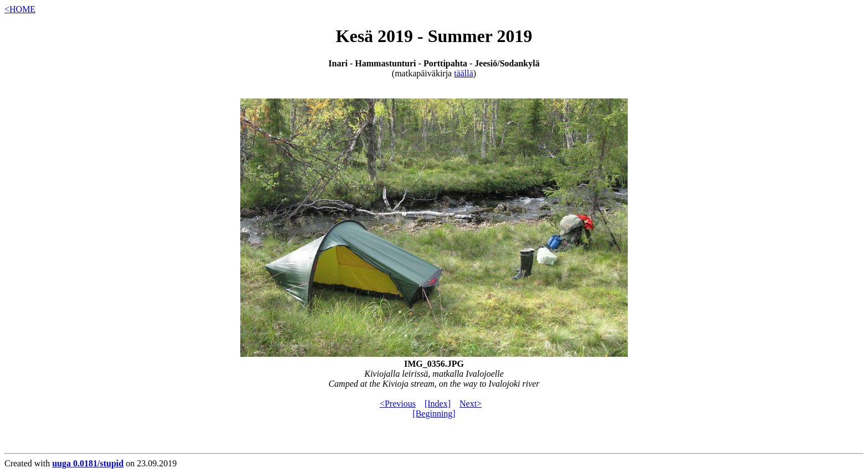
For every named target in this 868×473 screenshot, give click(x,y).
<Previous (398, 404)
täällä (464, 73)
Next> (471, 404)
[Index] (438, 404)
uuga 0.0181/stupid (88, 463)
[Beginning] (434, 414)
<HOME (20, 9)
